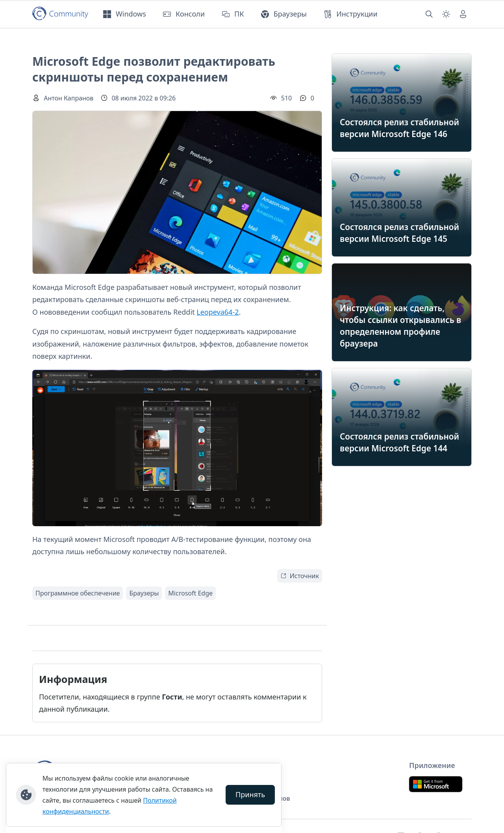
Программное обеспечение (78, 593)
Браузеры (144, 593)
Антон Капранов (69, 98)
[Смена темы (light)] (446, 14)
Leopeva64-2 (218, 312)
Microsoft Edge (190, 593)
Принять (250, 794)
